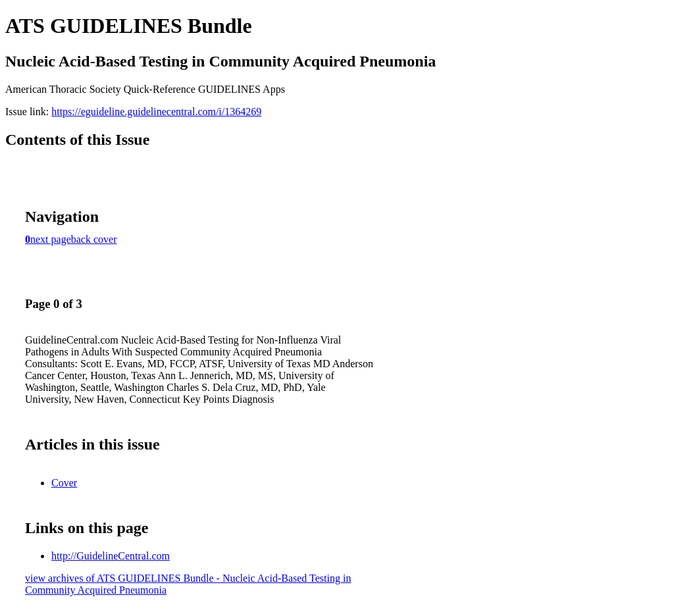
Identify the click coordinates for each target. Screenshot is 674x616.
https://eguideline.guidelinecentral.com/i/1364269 (156, 112)
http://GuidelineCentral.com (111, 556)
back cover (94, 239)
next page (51, 239)
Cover (64, 483)
